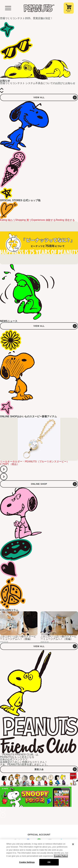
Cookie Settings (27, 862)
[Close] (73, 844)
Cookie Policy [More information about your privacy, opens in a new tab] (61, 856)
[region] (39, 854)
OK (49, 862)
